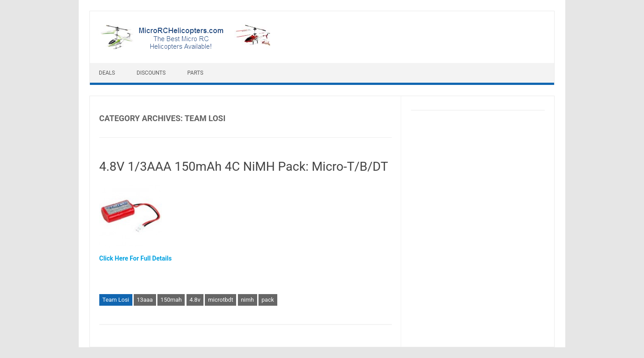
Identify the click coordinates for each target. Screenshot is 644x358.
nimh (248, 300)
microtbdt (220, 300)
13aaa (145, 300)
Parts (195, 73)
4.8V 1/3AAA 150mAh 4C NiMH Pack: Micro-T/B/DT (244, 166)
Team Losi (116, 300)
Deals (107, 73)
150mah (171, 300)
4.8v (195, 300)
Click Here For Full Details (136, 258)
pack (268, 300)
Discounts (151, 73)
